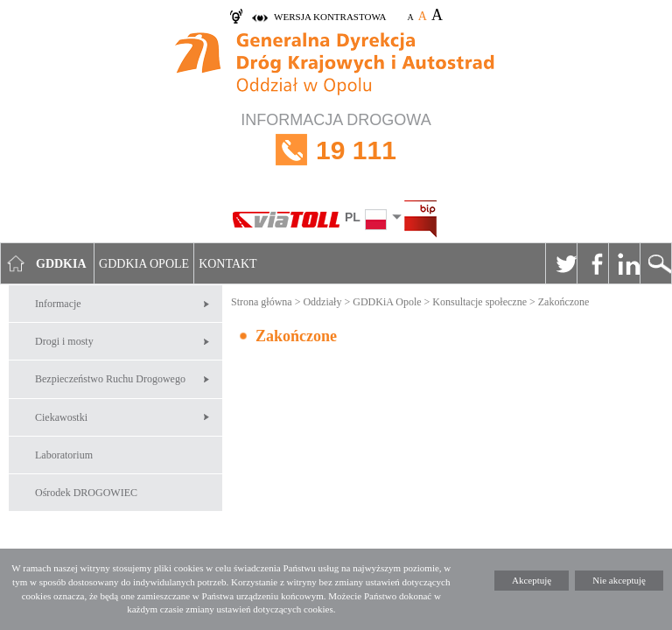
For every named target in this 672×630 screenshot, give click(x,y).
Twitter (561, 263)
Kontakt (228, 264)
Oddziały (322, 302)
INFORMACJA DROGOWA (336, 150)
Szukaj (655, 263)
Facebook (592, 263)
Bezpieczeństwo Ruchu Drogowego (110, 379)
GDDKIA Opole (144, 264)
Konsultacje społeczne (479, 302)
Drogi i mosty (64, 341)
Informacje (58, 304)
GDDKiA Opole (387, 302)
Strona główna (262, 302)
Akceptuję (532, 580)
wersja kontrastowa (330, 17)
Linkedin (624, 263)
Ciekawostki (61, 417)
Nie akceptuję (619, 580)
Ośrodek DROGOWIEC (86, 493)
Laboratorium (64, 455)
